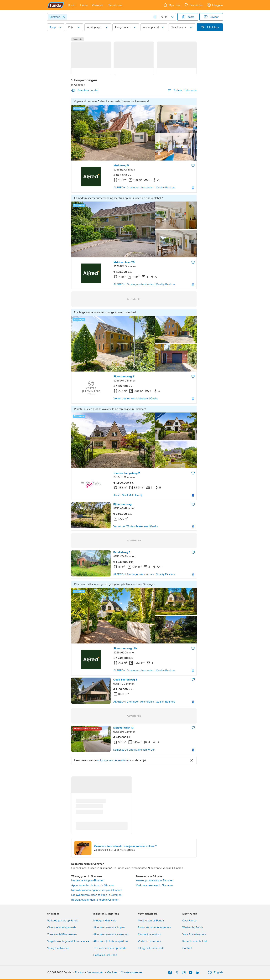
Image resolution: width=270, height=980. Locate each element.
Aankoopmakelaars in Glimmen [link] (155, 880)
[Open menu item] (72, 5)
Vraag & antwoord (58, 948)
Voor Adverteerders (194, 934)
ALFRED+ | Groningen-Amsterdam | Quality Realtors (144, 188)
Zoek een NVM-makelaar (62, 934)
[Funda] (56, 5)
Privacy (79, 972)
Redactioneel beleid (194, 941)
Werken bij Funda (193, 927)
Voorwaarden (95, 972)
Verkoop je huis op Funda (63, 921)
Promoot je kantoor (149, 934)
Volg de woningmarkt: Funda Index (68, 941)
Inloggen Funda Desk (151, 948)
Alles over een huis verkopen (111, 934)
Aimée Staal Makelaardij (128, 495)
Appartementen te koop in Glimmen (93, 885)
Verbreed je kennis (149, 941)
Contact (187, 948)
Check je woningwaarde (62, 927)
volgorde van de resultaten (113, 760)
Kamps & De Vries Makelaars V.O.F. (134, 750)
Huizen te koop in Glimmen (88, 880)
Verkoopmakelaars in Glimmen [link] (154, 885)
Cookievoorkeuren (132, 972)
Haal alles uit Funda (105, 955)
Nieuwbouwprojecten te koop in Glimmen (96, 895)
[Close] (64, 17)
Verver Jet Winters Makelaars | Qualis (136, 399)
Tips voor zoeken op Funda (110, 948)
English (215, 972)
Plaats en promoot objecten (154, 927)
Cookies (112, 972)
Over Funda (189, 921)
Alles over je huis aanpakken (111, 941)
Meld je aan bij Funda (151, 921)
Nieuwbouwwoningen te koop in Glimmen (97, 890)
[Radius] (167, 17)
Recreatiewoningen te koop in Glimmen (95, 900)
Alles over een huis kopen (109, 927)
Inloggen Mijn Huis (105, 921)
